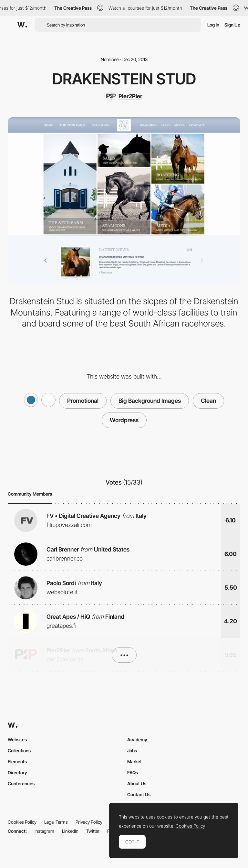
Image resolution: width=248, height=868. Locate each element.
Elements (17, 761)
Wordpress (124, 420)
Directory (17, 772)
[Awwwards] (22, 25)
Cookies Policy (22, 822)
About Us (137, 783)
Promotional (83, 401)
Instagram (44, 831)
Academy (137, 739)
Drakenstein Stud (124, 79)
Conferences (21, 783)
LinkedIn (70, 831)
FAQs (133, 772)
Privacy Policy (89, 822)
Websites (17, 739)
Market (134, 761)
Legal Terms (56, 822)
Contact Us (139, 794)
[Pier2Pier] (124, 96)
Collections (19, 750)
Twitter (93, 831)
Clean (208, 401)
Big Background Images (150, 401)
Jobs (132, 750)
